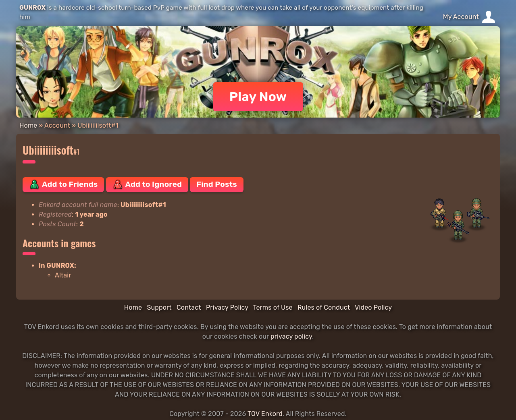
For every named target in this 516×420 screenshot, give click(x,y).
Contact (189, 307)
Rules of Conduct (324, 307)
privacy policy (291, 336)
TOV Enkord (265, 414)
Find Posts (216, 184)
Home (28, 125)
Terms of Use (273, 307)
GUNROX (32, 8)
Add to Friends (63, 184)
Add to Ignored (147, 184)
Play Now (258, 97)
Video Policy (373, 307)
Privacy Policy (227, 307)
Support (159, 307)
